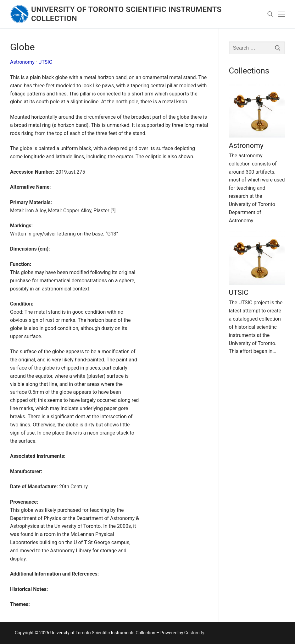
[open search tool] (270, 14)
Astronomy (22, 62)
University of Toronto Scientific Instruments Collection (126, 14)
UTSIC (45, 62)
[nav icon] (281, 14)
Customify (194, 633)
